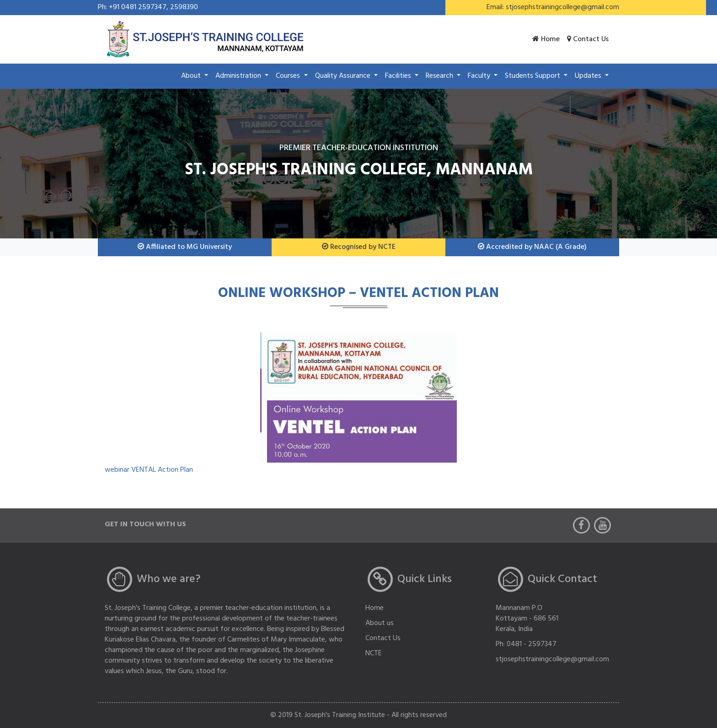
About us (380, 623)
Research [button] (440, 76)
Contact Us (383, 638)
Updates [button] (589, 76)
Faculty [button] (480, 76)
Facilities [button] (399, 76)
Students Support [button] (533, 76)
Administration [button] (239, 76)
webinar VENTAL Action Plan (149, 470)
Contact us (588, 39)
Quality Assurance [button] (344, 76)
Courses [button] (289, 76)
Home (546, 39)
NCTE (374, 653)
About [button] (192, 76)
